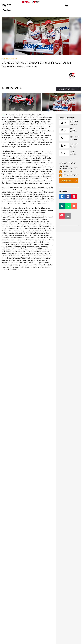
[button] (62, 197)
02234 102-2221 (66, 172)
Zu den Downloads (69, 89)
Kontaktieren (69, 181)
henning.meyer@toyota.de (69, 176)
